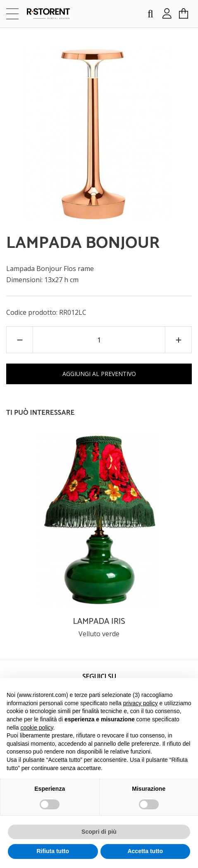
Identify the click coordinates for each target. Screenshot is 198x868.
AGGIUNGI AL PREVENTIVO (99, 374)
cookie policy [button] (37, 728)
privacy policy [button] (141, 703)
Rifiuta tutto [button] (53, 851)
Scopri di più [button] (99, 832)
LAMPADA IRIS (99, 622)
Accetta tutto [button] (145, 851)
